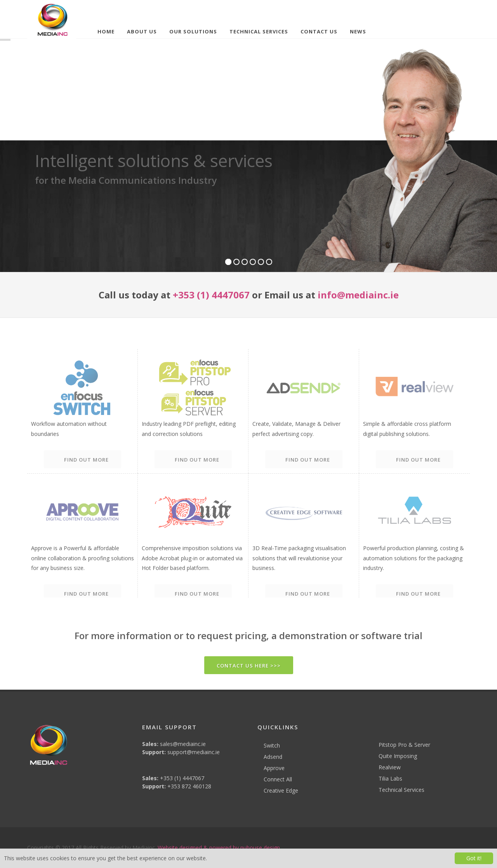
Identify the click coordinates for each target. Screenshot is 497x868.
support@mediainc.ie (194, 752)
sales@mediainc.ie (183, 744)
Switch (272, 745)
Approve (274, 768)
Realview (390, 767)
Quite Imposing (398, 756)
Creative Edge (281, 790)
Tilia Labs (390, 778)
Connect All (278, 779)
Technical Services (401, 790)
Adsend (273, 757)
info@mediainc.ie (358, 295)
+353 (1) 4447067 (211, 295)
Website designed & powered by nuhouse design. (219, 848)
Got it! (474, 858)
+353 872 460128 (189, 786)
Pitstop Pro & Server (404, 745)
